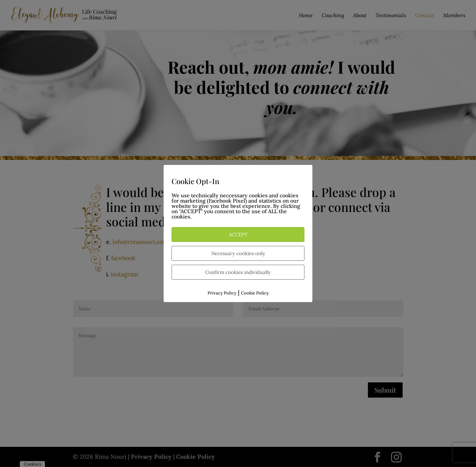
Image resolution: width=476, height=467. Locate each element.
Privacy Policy (222, 293)
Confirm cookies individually (238, 272)
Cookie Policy (255, 293)
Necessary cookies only (238, 253)
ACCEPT (238, 234)
